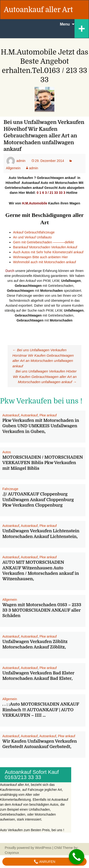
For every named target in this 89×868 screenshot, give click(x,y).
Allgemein (10, 600)
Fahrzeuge (10, 489)
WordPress (43, 848)
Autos (7, 452)
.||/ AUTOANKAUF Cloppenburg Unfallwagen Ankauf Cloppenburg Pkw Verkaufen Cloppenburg (38, 500)
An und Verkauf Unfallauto (32, 237)
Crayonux (12, 853)
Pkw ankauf (48, 415)
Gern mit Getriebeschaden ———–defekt (43, 242)
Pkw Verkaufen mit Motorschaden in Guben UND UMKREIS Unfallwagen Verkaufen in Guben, (41, 426)
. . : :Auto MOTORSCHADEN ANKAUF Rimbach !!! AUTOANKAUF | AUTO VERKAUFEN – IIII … (41, 710)
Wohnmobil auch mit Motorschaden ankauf (44, 262)
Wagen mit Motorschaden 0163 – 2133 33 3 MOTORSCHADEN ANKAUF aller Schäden (42, 610)
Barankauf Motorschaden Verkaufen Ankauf (46, 247)
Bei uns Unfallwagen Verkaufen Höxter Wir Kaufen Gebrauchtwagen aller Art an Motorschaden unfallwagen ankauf (45, 377)
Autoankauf (11, 415)
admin (21, 161)
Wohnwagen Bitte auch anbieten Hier (40, 257)
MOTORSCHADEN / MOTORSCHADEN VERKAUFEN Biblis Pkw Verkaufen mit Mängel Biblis (43, 463)
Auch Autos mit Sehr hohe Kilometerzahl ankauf (48, 252)
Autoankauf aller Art (38, 10)
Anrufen (44, 862)
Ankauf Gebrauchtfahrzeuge (34, 232)
